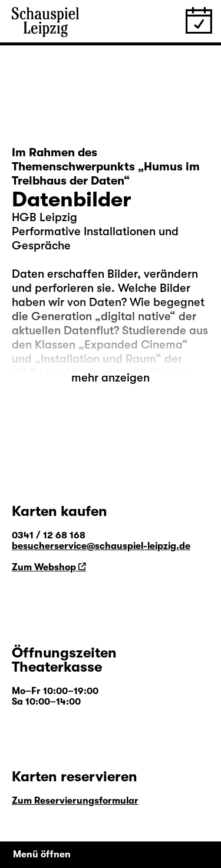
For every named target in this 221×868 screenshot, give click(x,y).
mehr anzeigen (111, 378)
